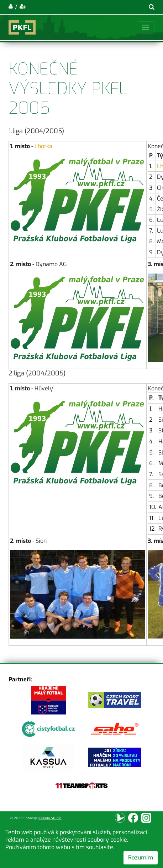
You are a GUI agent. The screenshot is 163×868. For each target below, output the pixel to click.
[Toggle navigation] (146, 27)
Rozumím (141, 857)
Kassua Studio (50, 818)
